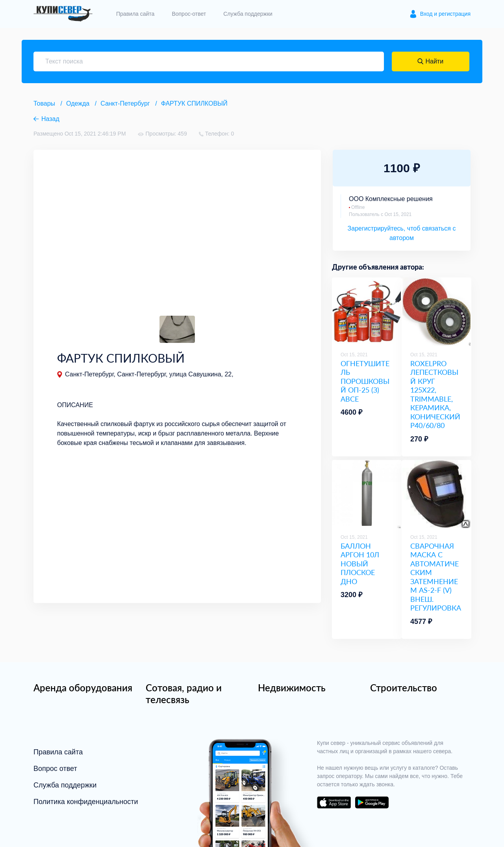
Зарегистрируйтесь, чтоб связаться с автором (402, 233)
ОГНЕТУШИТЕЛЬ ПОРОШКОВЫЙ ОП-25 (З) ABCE (365, 381)
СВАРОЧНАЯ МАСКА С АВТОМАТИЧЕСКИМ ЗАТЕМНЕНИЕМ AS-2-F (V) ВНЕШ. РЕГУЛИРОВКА (436, 577)
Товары (44, 103)
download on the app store (334, 802)
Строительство (404, 688)
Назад (50, 119)
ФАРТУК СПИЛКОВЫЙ (194, 103)
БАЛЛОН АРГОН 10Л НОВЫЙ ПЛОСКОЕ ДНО (360, 564)
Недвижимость (292, 688)
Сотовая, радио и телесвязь (184, 693)
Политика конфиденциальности (86, 802)
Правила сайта (135, 14)
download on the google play (372, 802)
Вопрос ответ (55, 769)
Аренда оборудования (83, 688)
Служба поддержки (248, 14)
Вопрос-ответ (189, 14)
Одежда (78, 103)
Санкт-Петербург (125, 103)
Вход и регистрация (445, 14)
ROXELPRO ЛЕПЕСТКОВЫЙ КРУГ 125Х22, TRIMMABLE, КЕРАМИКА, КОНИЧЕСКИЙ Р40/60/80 (435, 395)
